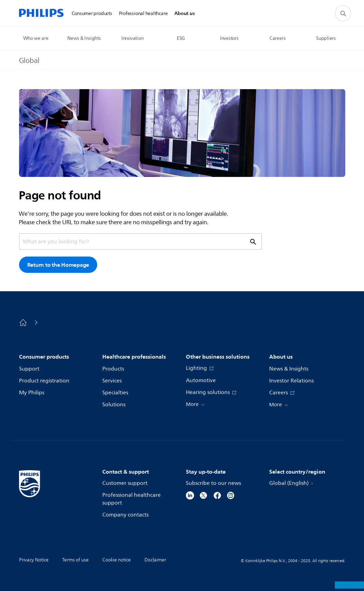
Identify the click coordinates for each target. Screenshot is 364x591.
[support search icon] (343, 13)
